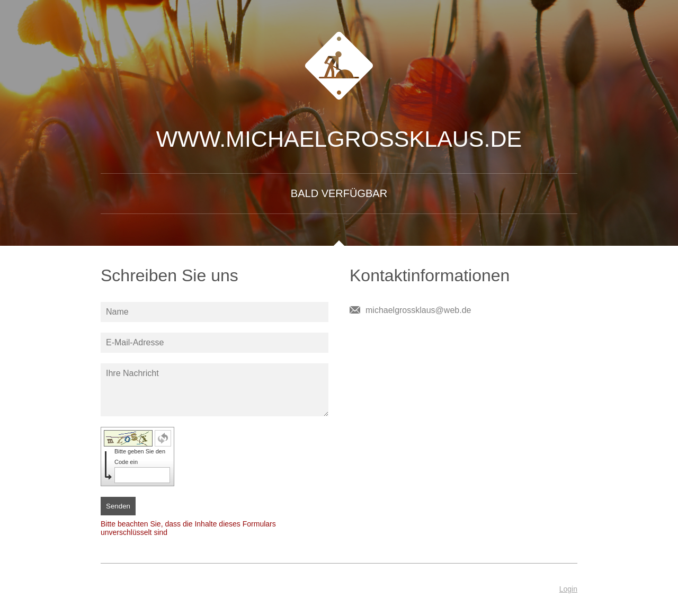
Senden (118, 506)
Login (568, 589)
